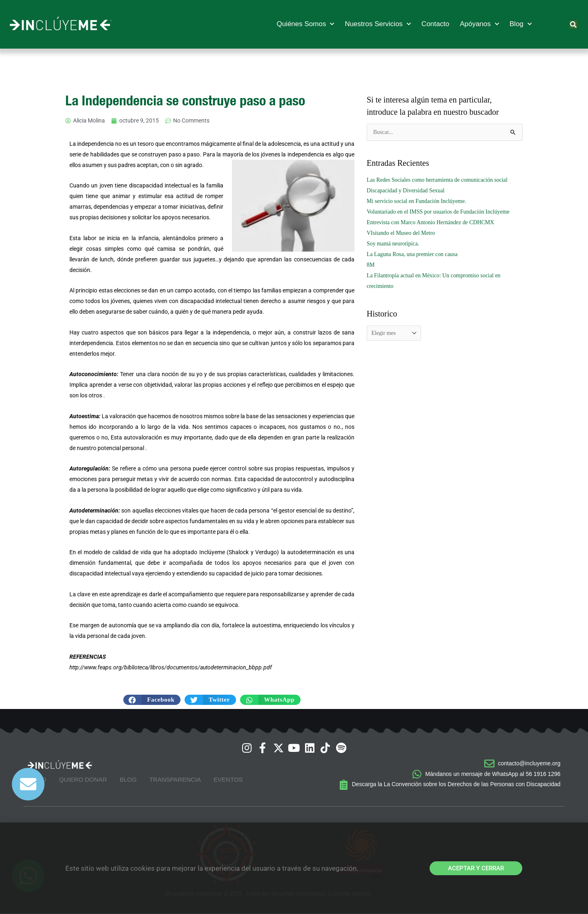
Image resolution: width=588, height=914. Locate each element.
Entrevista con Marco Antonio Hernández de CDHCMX (431, 222)
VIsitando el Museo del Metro (401, 233)
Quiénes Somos (305, 24)
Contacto (435, 24)
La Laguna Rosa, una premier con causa (412, 254)
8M (371, 265)
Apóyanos (479, 24)
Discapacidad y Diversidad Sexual (406, 191)
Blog (521, 24)
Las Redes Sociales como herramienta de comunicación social (438, 180)
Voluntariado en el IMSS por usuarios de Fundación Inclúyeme (439, 212)
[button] (573, 25)
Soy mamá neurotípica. (393, 244)
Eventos (228, 780)
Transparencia (175, 780)
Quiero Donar (83, 780)
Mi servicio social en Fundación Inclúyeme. (417, 201)
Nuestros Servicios (378, 24)
